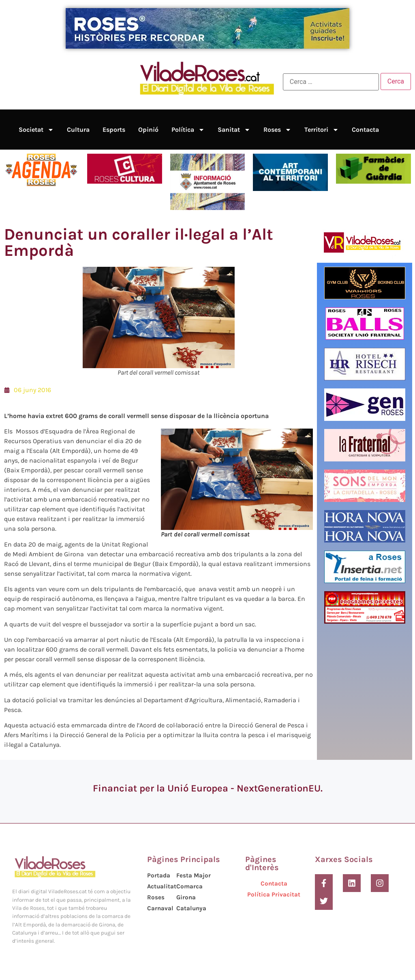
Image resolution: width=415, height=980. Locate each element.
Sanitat (234, 130)
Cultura (78, 130)
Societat (36, 130)
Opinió (148, 130)
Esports (114, 130)
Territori (322, 130)
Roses (277, 130)
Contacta (365, 130)
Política (188, 130)
